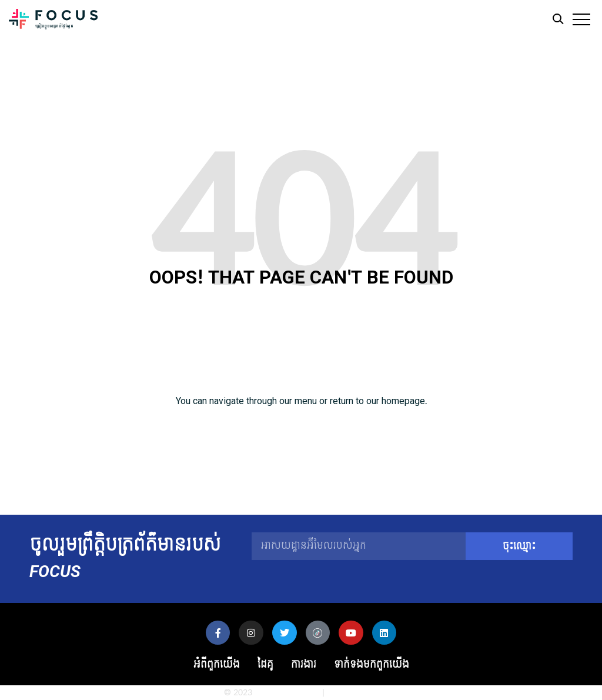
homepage (403, 401)
